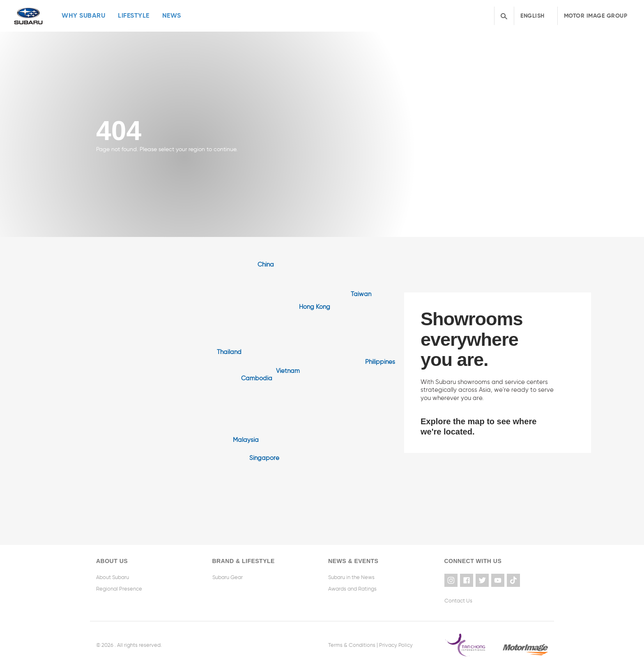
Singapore (264, 458)
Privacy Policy (396, 645)
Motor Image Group (596, 16)
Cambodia (257, 378)
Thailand (229, 352)
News (172, 15)
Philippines (380, 362)
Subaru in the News (351, 577)
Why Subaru (83, 15)
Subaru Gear (228, 577)
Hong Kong (315, 307)
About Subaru (113, 577)
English (532, 16)
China (266, 264)
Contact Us (458, 601)
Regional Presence (119, 589)
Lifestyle (134, 15)
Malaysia (246, 440)
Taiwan (361, 294)
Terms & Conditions (352, 645)
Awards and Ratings (352, 589)
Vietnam (288, 371)
